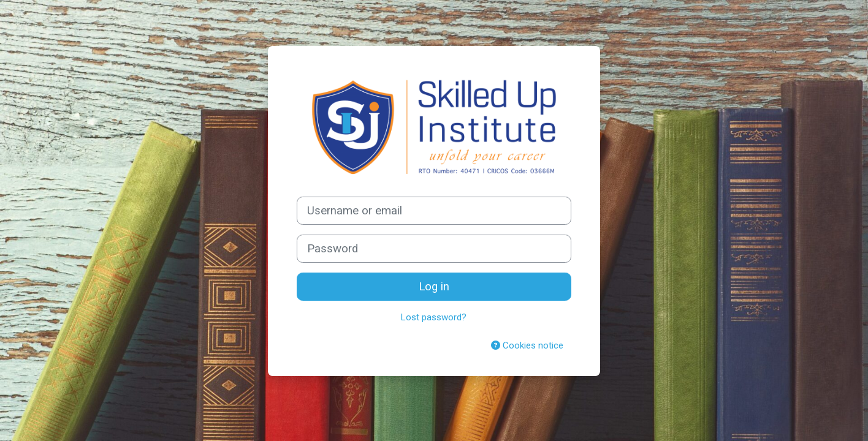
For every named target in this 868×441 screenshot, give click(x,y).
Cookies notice (527, 345)
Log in (434, 287)
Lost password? (434, 317)
